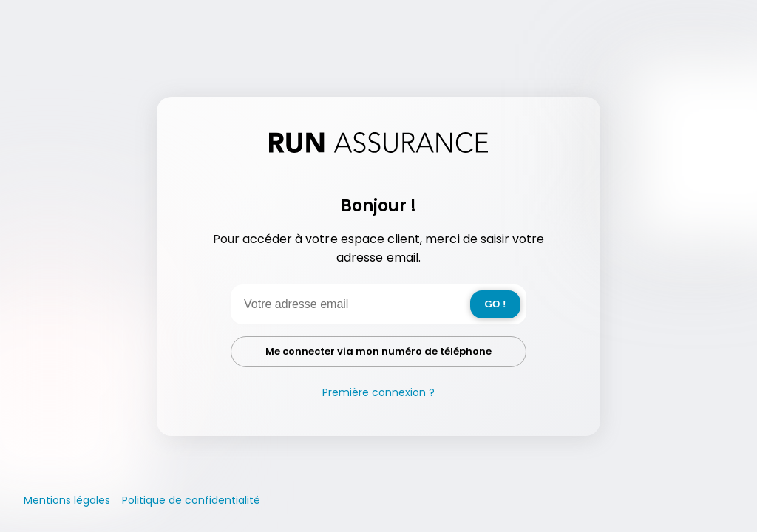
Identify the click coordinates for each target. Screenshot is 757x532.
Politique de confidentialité (191, 500)
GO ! (496, 304)
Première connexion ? (378, 392)
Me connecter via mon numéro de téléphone (378, 351)
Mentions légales (67, 500)
